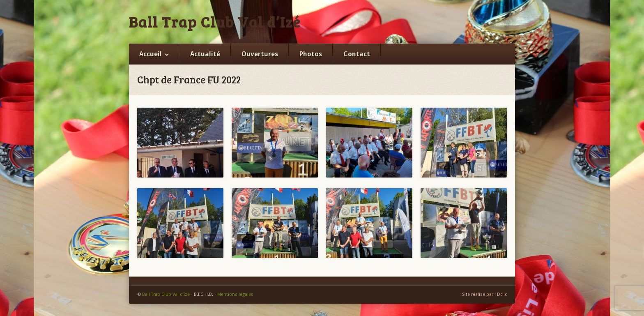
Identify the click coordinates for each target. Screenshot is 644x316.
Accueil (151, 54)
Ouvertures (260, 54)
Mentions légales (235, 294)
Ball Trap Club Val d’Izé (215, 22)
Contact (357, 54)
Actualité (205, 54)
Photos (311, 54)
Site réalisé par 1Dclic (484, 294)
